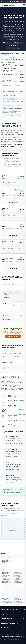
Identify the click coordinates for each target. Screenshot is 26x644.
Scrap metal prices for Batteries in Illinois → (6, 576)
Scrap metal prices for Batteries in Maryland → (18, 579)
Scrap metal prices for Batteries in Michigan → (18, 582)
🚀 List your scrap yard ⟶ (13, 336)
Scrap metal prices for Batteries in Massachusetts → (7, 583)
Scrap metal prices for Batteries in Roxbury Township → (6, 561)
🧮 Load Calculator (13, 45)
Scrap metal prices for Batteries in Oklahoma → (6, 593)
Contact (17, 635)
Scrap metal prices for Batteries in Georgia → (18, 573)
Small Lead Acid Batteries (7, 209)
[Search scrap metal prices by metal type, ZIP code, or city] (18, 5)
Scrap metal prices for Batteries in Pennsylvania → (19, 593)
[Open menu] (24, 5)
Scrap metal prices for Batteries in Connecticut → (18, 570)
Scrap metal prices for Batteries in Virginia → (18, 599)
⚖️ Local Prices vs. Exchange (13, 48)
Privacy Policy (11, 635)
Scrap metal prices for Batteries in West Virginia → (7, 602)
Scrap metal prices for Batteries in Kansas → (18, 576)
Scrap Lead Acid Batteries (7, 193)
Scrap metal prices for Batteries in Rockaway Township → (18, 557)
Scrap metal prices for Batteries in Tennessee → (18, 596)
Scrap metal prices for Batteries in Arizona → (6, 570)
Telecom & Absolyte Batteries (8, 259)
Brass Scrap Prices (6, 628)
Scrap (8, 5)
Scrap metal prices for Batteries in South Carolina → (7, 596)
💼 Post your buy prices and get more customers (13, 293)
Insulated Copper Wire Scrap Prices (10, 623)
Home (2, 10)
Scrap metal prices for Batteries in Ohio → (18, 589)
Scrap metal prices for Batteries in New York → (18, 586)
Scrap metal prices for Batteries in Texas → (6, 599)
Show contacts (13, 309)
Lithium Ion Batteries (5, 176)
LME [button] (4, 107)
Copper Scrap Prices (6, 614)
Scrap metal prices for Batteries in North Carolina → (7, 589)
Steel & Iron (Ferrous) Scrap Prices (9, 609)
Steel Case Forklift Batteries (7, 226)
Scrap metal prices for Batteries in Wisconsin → (18, 602)
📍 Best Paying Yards (18, 43)
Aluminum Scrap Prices (7, 619)
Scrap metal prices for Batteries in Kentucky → (6, 579)
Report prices (22, 301)
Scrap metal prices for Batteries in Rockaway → (6, 557)
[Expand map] (23, 520)
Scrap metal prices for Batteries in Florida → (6, 573)
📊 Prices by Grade (7, 43)
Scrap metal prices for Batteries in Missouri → (6, 586)
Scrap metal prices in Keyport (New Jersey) (16, 10)
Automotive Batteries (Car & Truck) (8, 242)
